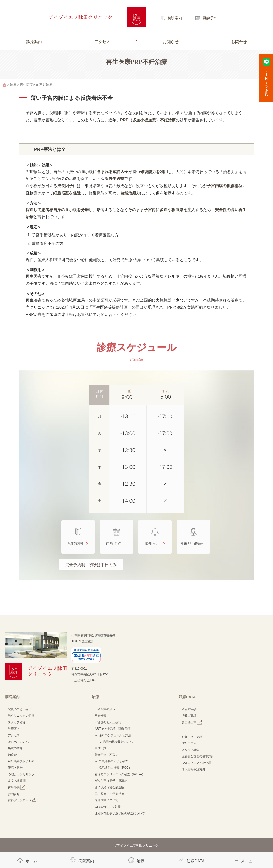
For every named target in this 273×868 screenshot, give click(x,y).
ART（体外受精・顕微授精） (114, 729)
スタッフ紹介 (17, 722)
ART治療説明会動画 (21, 761)
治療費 (12, 755)
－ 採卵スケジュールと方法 (113, 735)
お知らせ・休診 (192, 737)
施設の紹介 (15, 748)
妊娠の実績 (189, 709)
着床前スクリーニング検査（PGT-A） (120, 774)
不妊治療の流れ (105, 709)
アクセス (102, 42)
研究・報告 (15, 768)
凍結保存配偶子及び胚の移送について (120, 813)
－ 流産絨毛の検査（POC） (113, 768)
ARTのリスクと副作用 (196, 763)
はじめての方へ (18, 742)
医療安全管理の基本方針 (198, 756)
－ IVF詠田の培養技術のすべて (115, 742)
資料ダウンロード (22, 800)
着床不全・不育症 (106, 755)
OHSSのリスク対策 (108, 807)
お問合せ (239, 42)
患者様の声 (192, 723)
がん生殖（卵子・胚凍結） (112, 781)
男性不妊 (101, 748)
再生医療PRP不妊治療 (110, 794)
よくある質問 (17, 781)
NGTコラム (189, 743)
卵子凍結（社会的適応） (111, 787)
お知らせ (171, 42)
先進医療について (106, 800)
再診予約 (210, 18)
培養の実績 (189, 716)
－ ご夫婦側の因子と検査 (111, 761)
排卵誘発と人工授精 (108, 722)
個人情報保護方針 (193, 769)
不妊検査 (101, 716)
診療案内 (34, 42)
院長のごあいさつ (20, 709)
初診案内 (175, 18)
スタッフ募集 (190, 750)
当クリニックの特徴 (23, 716)
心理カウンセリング (21, 774)
